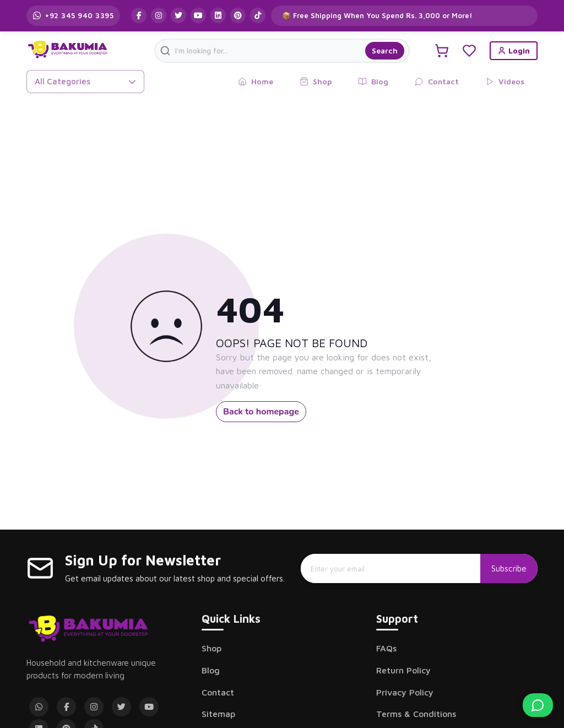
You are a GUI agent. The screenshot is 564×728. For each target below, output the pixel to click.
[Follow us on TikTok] (258, 15)
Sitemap (218, 714)
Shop (211, 648)
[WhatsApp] (39, 707)
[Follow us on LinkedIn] (218, 15)
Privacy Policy (405, 692)
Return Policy (403, 670)
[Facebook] (66, 707)
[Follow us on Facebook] (139, 15)
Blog (211, 670)
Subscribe (509, 568)
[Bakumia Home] (88, 629)
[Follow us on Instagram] (159, 15)
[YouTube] (149, 707)
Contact (218, 692)
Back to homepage (261, 412)
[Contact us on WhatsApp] (73, 16)
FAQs (386, 648)
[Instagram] (94, 707)
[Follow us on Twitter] (178, 15)
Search (385, 50)
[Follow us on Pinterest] (238, 15)
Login (514, 50)
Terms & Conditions (416, 714)
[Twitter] (121, 707)
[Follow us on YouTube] (198, 15)
